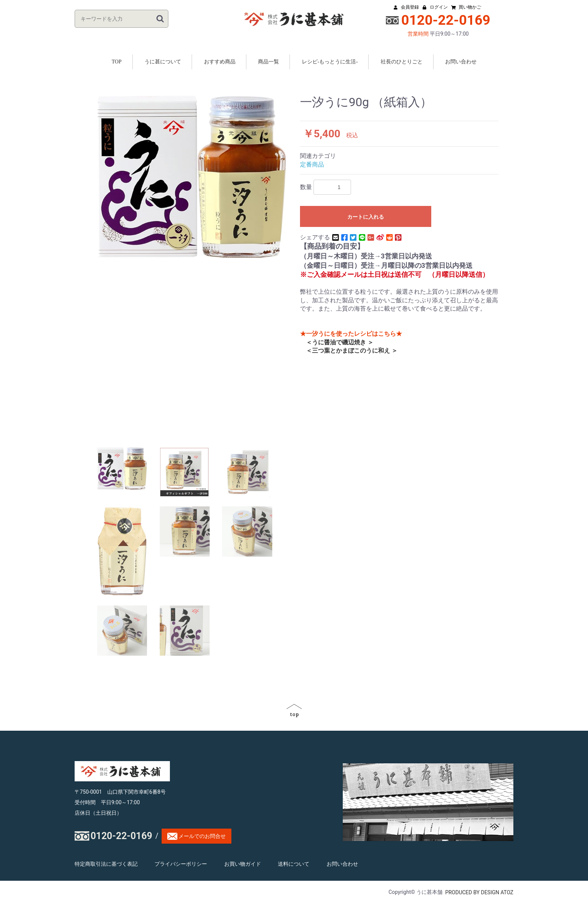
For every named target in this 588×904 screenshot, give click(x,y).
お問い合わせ (461, 62)
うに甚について (163, 62)
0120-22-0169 (121, 836)
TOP (117, 62)
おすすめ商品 (220, 62)
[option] (192, 177)
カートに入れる (366, 217)
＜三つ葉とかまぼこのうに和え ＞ (349, 351)
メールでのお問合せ (196, 836)
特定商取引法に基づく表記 (106, 864)
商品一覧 (268, 62)
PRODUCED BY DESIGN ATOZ (479, 893)
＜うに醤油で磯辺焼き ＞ (337, 342)
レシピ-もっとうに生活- (330, 62)
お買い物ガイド (243, 864)
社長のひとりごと (402, 62)
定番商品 (312, 164)
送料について (294, 864)
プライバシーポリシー (181, 864)
